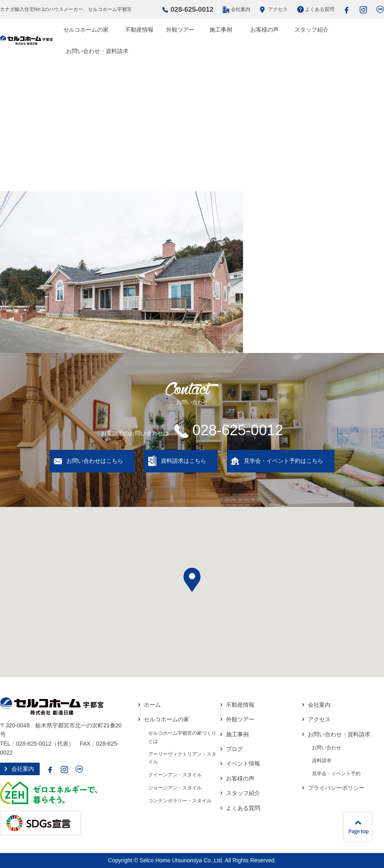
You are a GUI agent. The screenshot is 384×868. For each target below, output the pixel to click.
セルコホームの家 (86, 30)
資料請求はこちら (183, 461)
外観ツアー (180, 30)
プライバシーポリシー (336, 788)
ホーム (152, 705)
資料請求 (322, 761)
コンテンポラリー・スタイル (180, 801)
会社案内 (241, 9)
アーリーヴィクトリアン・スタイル (182, 758)
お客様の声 (265, 30)
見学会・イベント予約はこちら (284, 461)
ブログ (235, 749)
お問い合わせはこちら (95, 461)
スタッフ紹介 (311, 30)
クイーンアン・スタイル (175, 775)
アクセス (278, 9)
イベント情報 (243, 763)
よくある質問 (320, 9)
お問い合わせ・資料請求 (97, 51)
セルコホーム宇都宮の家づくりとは (182, 737)
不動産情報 (139, 30)
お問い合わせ (326, 748)
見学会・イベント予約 (336, 774)
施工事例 (221, 30)
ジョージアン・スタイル (175, 788)
